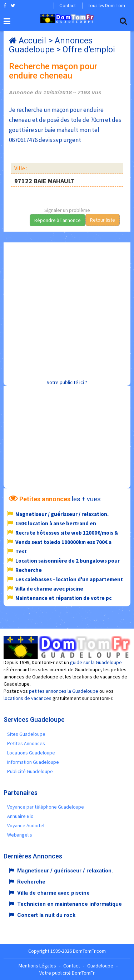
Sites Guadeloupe (26, 734)
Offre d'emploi (89, 50)
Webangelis (20, 835)
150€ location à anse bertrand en (56, 523)
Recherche (29, 570)
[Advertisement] (67, 310)
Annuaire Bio (20, 816)
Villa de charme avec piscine (49, 589)
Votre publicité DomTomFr (67, 973)
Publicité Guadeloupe (30, 771)
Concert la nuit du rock (46, 915)
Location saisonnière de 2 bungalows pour (68, 561)
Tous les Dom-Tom (106, 6)
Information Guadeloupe (33, 762)
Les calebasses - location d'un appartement (69, 579)
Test (21, 551)
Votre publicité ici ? (67, 382)
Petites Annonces (26, 743)
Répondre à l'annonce (58, 220)
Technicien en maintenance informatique (70, 904)
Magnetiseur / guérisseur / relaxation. (62, 514)
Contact (67, 6)
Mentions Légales (37, 966)
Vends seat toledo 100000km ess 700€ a (63, 542)
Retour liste (103, 220)
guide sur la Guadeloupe (96, 662)
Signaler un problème (67, 210)
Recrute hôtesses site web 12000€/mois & (67, 533)
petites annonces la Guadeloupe (64, 691)
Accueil (32, 41)
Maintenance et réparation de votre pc (63, 598)
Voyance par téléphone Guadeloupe (46, 807)
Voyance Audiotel (26, 825)
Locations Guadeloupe (31, 753)
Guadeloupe (100, 966)
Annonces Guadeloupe (51, 45)
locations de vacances (28, 698)
